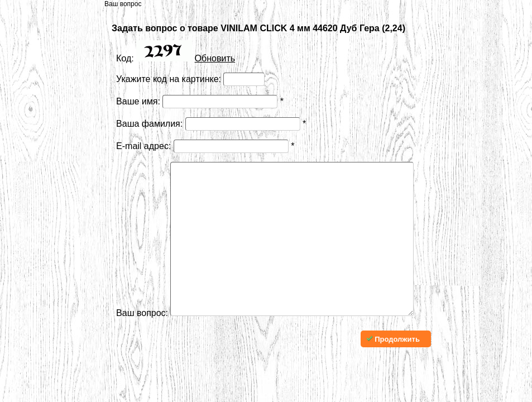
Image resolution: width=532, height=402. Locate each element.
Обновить (215, 58)
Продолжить (393, 373)
